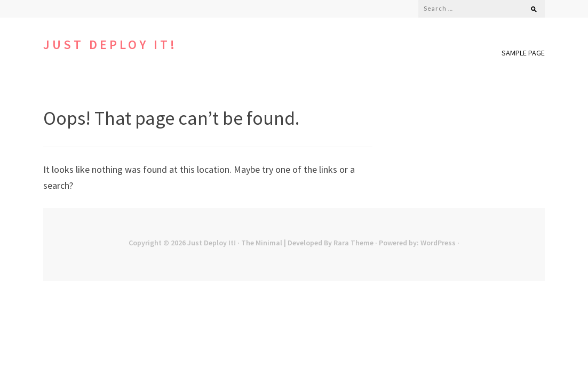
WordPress (438, 243)
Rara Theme (353, 243)
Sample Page (523, 53)
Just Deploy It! (110, 45)
